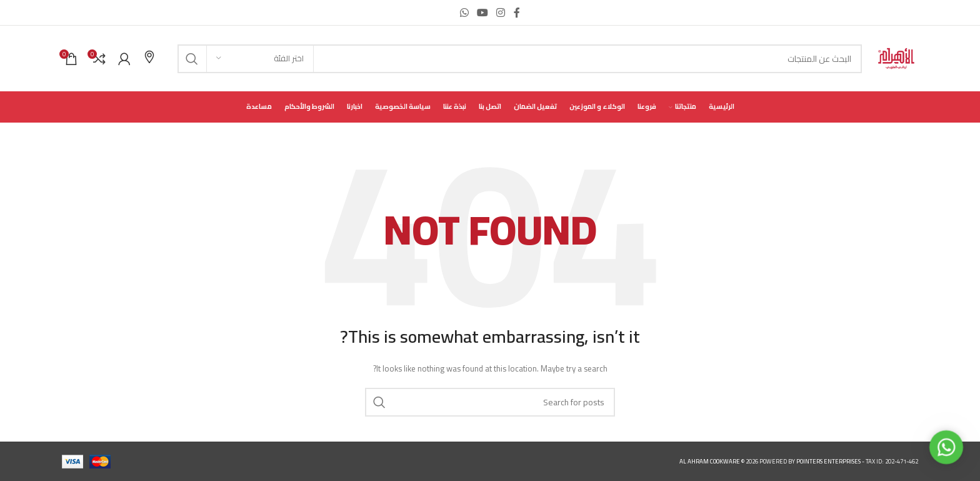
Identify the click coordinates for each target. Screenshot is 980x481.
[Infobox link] (149, 58)
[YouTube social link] (482, 13)
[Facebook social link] (517, 13)
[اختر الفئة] (260, 59)
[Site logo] (896, 58)
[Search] (520, 59)
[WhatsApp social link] (464, 13)
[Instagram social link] (501, 13)
